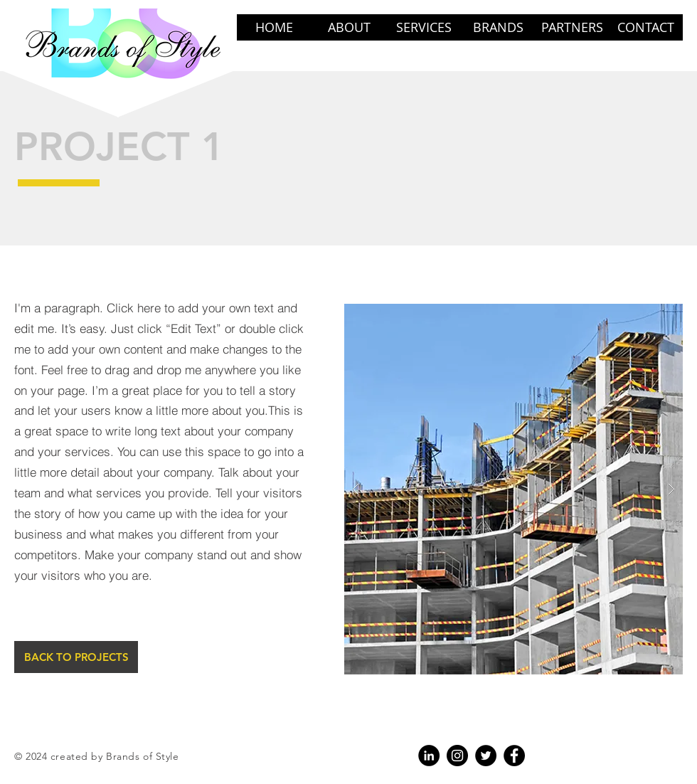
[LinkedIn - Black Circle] (429, 756)
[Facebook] (514, 756)
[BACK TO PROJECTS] (76, 657)
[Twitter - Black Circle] (486, 756)
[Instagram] (457, 756)
